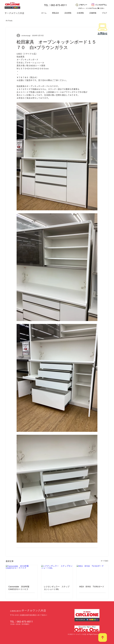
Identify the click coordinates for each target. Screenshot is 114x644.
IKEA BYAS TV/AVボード (92, 587)
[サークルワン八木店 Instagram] (93, 5)
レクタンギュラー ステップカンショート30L (57, 588)
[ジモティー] (81, 5)
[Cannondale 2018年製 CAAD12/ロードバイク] (22, 574)
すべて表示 (104, 561)
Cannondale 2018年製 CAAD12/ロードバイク (20, 588)
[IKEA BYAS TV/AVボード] (92, 574)
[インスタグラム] (99, 5)
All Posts (9, 21)
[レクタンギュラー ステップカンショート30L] (57, 574)
